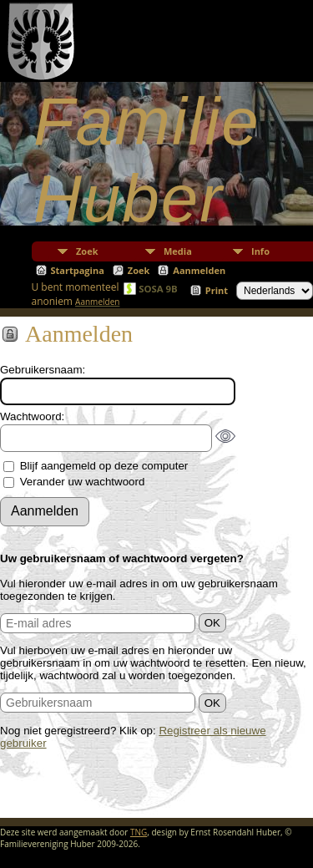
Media (178, 251)
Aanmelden (199, 270)
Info (260, 251)
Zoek (87, 251)
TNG (139, 832)
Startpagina (78, 270)
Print (217, 290)
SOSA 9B (158, 289)
